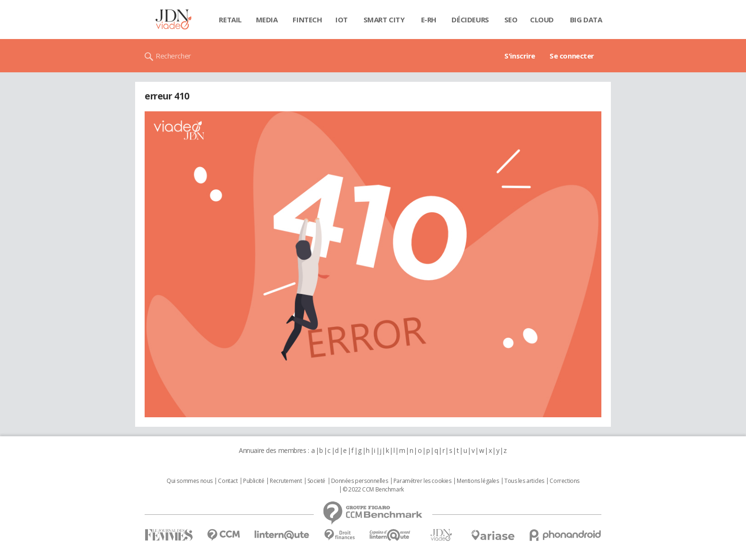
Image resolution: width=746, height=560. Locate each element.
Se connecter (572, 56)
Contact (228, 481)
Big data (586, 20)
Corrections (564, 481)
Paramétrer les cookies (422, 481)
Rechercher (173, 56)
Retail (230, 20)
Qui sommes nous (190, 481)
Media (267, 20)
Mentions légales (478, 481)
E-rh (429, 20)
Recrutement (286, 481)
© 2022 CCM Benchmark (373, 490)
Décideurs (470, 20)
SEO (511, 20)
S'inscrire (520, 56)
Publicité (254, 481)
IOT (342, 20)
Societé (316, 481)
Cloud (542, 20)
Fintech (307, 20)
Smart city (384, 20)
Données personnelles (360, 481)
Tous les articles (524, 481)
